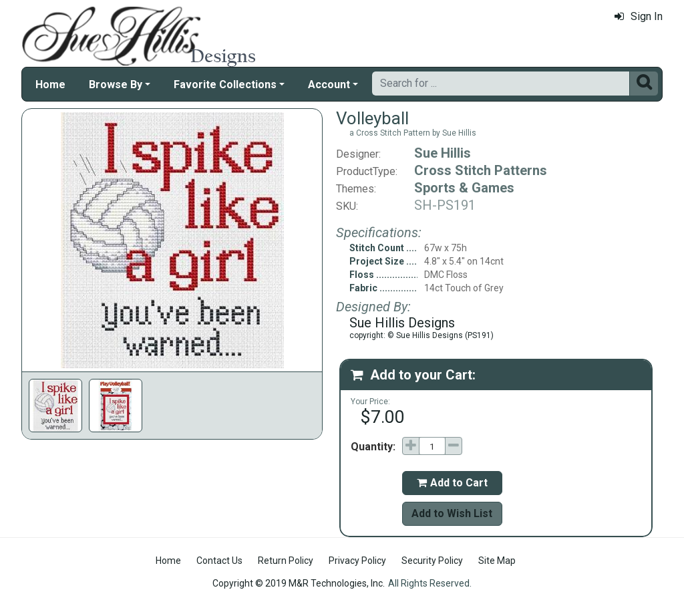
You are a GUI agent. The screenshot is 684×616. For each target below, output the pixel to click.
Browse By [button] (116, 85)
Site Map (497, 561)
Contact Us (219, 561)
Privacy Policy (357, 561)
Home (50, 85)
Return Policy (286, 561)
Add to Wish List (452, 513)
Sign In (639, 16)
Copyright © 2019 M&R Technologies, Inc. (299, 583)
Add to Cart (452, 483)
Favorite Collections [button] (225, 85)
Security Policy (432, 561)
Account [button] (329, 85)
